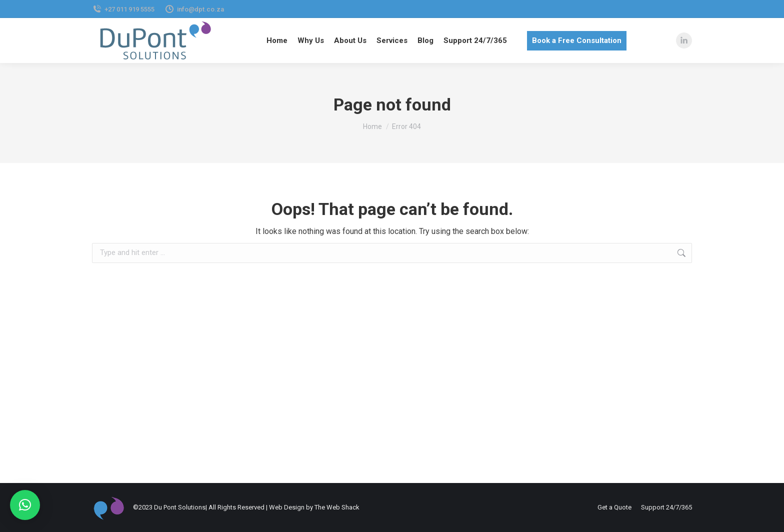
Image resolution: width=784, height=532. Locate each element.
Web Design (287, 507)
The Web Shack (337, 507)
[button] (25, 505)
